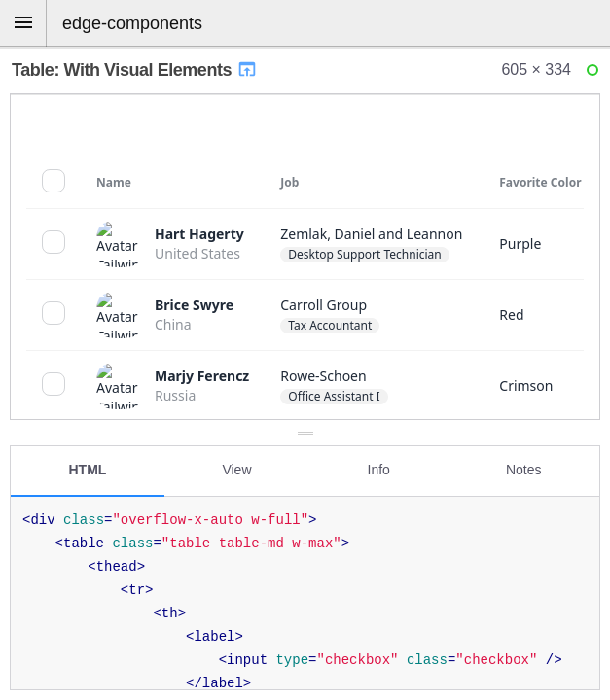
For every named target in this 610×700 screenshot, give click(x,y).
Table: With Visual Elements (135, 70)
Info (379, 470)
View (236, 470)
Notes (524, 470)
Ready (595, 74)
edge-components (132, 23)
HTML (88, 470)
